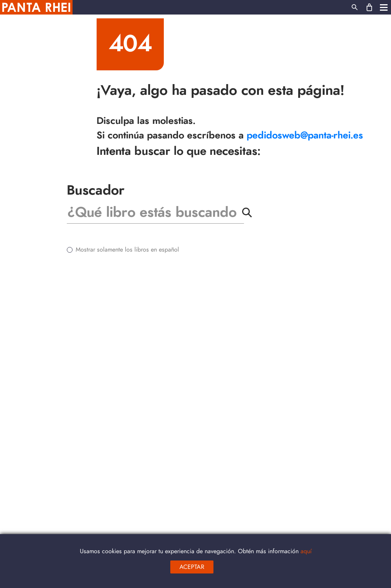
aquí (306, 551)
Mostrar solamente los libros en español (127, 250)
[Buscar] (153, 213)
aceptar (192, 567)
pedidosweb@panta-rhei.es (305, 136)
